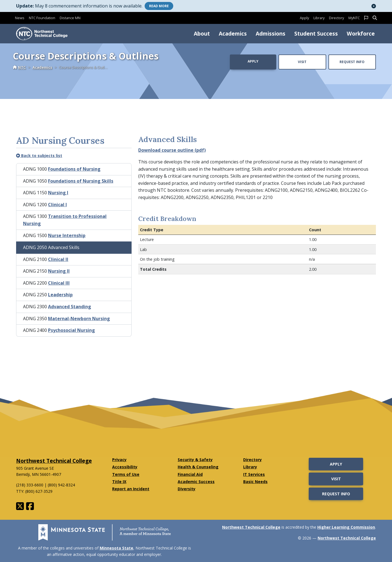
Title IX (119, 482)
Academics (233, 33)
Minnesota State (116, 548)
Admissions (271, 33)
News (20, 18)
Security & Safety (195, 460)
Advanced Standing (70, 307)
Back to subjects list (39, 156)
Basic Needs (255, 482)
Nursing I (58, 193)
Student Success (316, 33)
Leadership (60, 295)
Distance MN (70, 18)
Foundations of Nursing (74, 169)
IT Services (254, 474)
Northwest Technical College (54, 461)
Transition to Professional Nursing (65, 220)
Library (319, 18)
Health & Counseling (198, 467)
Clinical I (57, 205)
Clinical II (58, 259)
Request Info (352, 62)
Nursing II (59, 271)
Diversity (187, 489)
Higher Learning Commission (346, 527)
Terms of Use (126, 474)
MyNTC (354, 18)
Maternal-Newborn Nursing (79, 319)
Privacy (119, 460)
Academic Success (196, 482)
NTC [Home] (19, 67)
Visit (302, 62)
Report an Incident (131, 489)
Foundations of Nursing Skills (81, 181)
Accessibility (125, 467)
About (202, 33)
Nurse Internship (67, 235)
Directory (336, 18)
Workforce (361, 33)
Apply (304, 18)
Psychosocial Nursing (71, 330)
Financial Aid (190, 474)
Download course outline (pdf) (172, 150)
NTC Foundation (42, 18)
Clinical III (59, 283)
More (159, 6)
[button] (374, 6)
